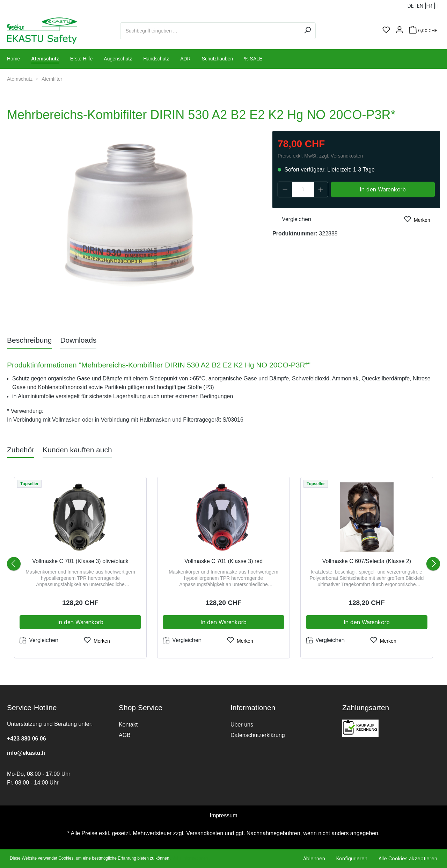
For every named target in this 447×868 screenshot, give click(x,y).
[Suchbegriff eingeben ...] (210, 31)
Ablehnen (314, 858)
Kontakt (128, 725)
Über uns (242, 725)
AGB (125, 735)
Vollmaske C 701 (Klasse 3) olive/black (80, 561)
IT (438, 4)
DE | (412, 4)
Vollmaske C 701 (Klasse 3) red (223, 561)
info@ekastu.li (26, 753)
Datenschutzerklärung (258, 735)
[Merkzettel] (386, 30)
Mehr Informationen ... (192, 858)
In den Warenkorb (383, 189)
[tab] (29, 340)
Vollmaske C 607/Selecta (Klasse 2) (367, 561)
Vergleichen (292, 218)
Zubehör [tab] (21, 450)
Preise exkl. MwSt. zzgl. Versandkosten (320, 156)
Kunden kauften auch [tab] (77, 450)
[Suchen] (307, 31)
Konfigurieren (352, 858)
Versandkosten (205, 833)
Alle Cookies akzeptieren (408, 858)
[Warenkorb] (423, 31)
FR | (431, 4)
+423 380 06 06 (27, 739)
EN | (422, 4)
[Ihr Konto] (400, 30)
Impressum (223, 815)
